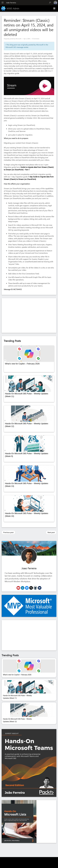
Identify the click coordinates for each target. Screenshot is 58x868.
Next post (51, 532)
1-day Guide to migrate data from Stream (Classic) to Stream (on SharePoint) (29, 178)
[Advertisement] (29, 315)
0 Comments (36, 39)
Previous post (8, 532)
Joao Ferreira (29, 568)
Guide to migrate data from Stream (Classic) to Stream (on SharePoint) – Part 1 (29, 168)
